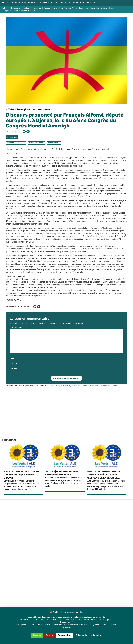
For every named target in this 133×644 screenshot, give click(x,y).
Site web (14, 369)
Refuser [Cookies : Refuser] (50, 635)
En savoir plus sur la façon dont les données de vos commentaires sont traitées (85, 385)
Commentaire (17, 327)
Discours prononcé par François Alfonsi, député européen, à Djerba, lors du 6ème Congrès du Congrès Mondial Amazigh (65, 120)
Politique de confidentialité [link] (88, 635)
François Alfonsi (36, 143)
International (15, 8)
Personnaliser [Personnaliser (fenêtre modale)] (64, 635)
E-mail (13, 364)
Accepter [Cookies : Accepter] (37, 635)
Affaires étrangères (33, 8)
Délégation (12, 137)
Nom (12, 359)
